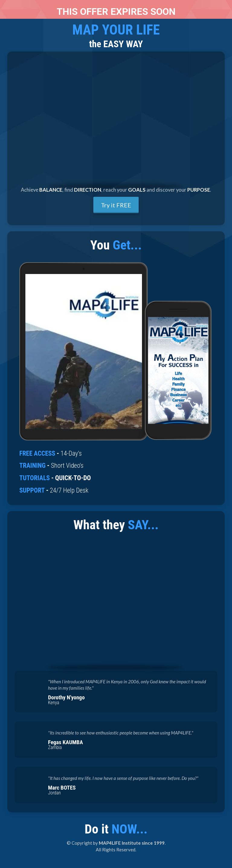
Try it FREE (116, 205)
